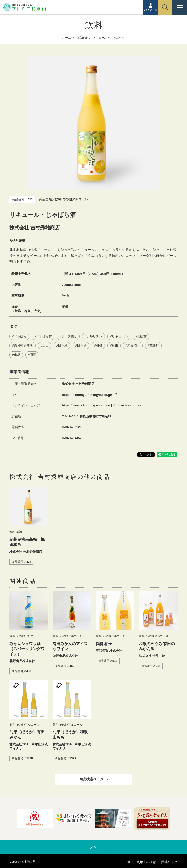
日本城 (63, 346)
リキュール (120, 336)
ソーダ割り (69, 336)
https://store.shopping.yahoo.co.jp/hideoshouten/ (99, 405)
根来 (115, 346)
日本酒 (82, 346)
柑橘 (99, 346)
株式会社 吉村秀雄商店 (78, 384)
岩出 (46, 346)
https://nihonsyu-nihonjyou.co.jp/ (87, 395)
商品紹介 (82, 38)
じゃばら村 (44, 336)
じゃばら (20, 336)
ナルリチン (94, 336)
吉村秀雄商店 (23, 346)
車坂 (17, 355)
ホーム (67, 38)
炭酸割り (134, 346)
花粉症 (154, 346)
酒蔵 (33, 355)
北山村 (142, 336)
